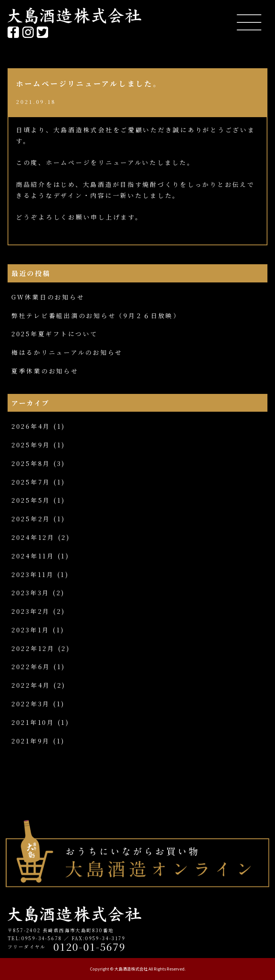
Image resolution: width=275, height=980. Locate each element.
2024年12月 (33, 537)
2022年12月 (33, 648)
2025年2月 (31, 519)
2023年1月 (30, 630)
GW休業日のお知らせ (48, 297)
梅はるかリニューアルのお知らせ (67, 352)
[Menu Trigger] (249, 22)
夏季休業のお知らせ (45, 371)
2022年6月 (31, 667)
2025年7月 (31, 482)
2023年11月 (33, 575)
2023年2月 (31, 611)
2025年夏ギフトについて (55, 334)
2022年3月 (31, 704)
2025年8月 (31, 463)
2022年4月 (31, 685)
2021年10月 (33, 722)
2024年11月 (33, 556)
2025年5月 (31, 500)
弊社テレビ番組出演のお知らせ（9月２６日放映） (96, 316)
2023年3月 (30, 593)
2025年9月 (31, 445)
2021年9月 (31, 741)
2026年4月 (31, 426)
